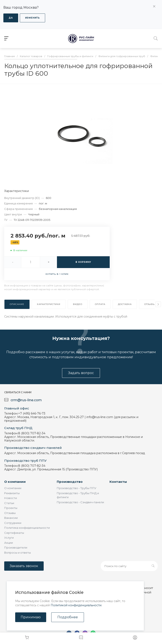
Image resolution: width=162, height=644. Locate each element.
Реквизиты (12, 493)
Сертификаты (14, 533)
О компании (15, 482)
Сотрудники (13, 523)
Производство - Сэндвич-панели (80, 502)
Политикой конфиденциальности (76, 605)
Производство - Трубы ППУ (77, 488)
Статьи (9, 503)
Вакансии (11, 518)
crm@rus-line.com (26, 400)
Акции (9, 543)
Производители (16, 547)
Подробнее (68, 617)
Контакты (118, 482)
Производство (70, 482)
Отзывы (10, 513)
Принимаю (31, 617)
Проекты (11, 508)
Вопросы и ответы (18, 553)
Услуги (9, 538)
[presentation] (158, 304)
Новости (11, 498)
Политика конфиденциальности (27, 528)
